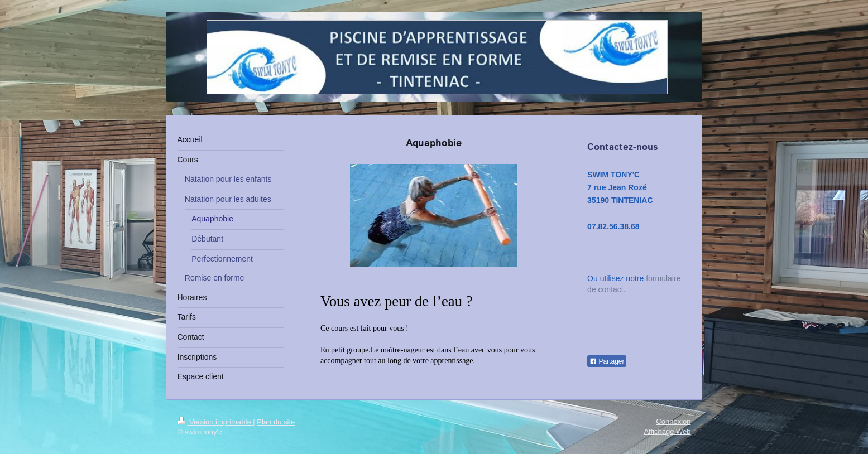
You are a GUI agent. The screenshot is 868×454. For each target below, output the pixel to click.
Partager (607, 361)
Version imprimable (215, 422)
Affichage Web (667, 431)
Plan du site (276, 422)
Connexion (673, 421)
